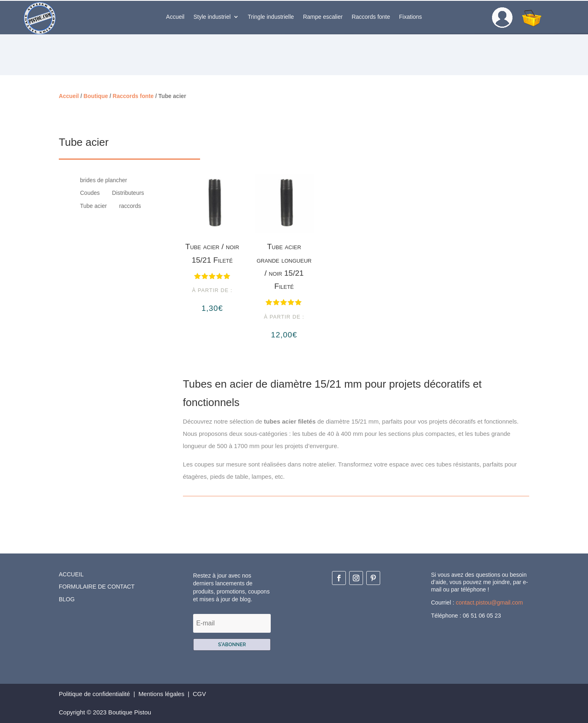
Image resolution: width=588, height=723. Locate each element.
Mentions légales (161, 694)
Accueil (175, 17)
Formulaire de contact (97, 587)
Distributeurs (128, 193)
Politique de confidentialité (94, 694)
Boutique (96, 96)
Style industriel (212, 17)
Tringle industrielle (271, 17)
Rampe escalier (323, 17)
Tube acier (94, 206)
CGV (200, 694)
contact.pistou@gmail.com (489, 602)
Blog (67, 599)
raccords (130, 206)
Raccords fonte (371, 17)
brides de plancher (104, 180)
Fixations (410, 17)
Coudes (90, 193)
